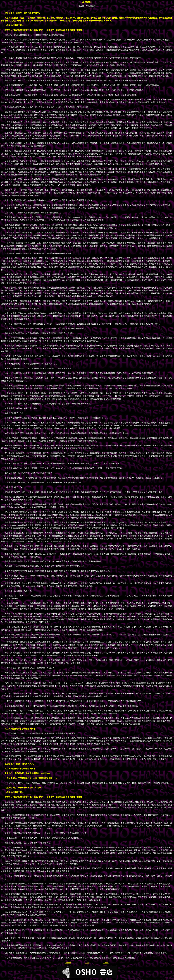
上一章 (68, 963)
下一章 (106, 963)
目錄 (87, 963)
